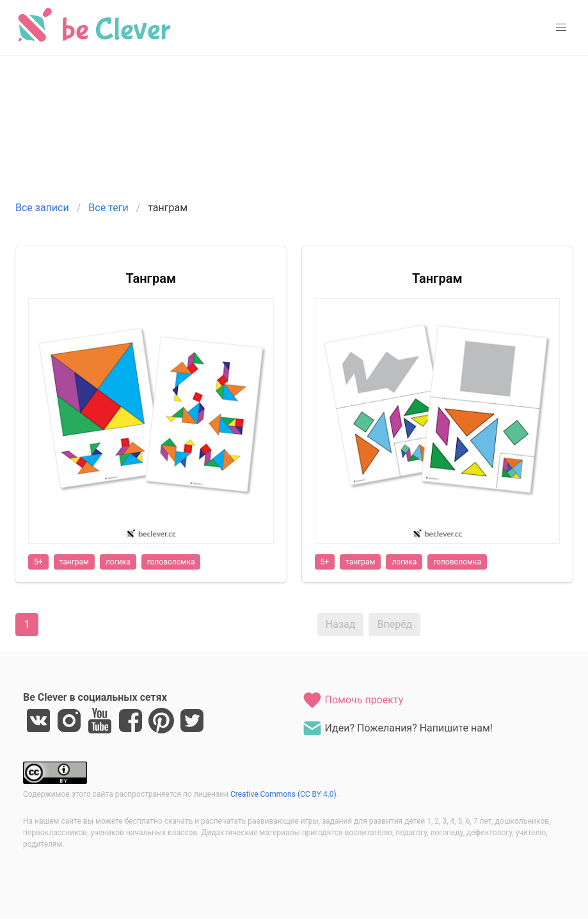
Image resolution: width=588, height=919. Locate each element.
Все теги (108, 208)
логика (118, 562)
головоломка (171, 562)
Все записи (42, 208)
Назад (341, 624)
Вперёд (394, 624)
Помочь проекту (353, 700)
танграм (74, 562)
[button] (561, 28)
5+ (38, 562)
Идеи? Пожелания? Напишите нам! (397, 728)
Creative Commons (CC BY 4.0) (283, 794)
